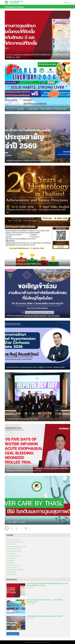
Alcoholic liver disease (13, 539)
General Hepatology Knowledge (16, 546)
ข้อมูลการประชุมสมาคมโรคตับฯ (15, 570)
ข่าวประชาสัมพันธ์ (11, 572)
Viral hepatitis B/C (12, 567)
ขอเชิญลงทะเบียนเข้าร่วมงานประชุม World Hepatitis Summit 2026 (33, 316)
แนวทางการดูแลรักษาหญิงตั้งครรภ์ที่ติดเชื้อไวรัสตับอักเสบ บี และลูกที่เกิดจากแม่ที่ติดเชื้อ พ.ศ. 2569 (37, 56)
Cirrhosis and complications (15, 542)
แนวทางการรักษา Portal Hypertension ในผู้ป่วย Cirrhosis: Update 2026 (35, 367)
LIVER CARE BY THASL (16, 522)
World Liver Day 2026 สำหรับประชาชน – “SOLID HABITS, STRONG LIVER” (37, 109)
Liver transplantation (13, 556)
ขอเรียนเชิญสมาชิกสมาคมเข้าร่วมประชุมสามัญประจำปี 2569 (29, 160)
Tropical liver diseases (13, 565)
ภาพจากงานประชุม (12, 574)
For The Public (11, 544)
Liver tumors (10, 558)
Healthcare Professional (14, 549)
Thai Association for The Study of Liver (42, 642)
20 (26, 528)
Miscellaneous (11, 560)
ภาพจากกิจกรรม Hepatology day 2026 (22, 419)
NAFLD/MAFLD (11, 563)
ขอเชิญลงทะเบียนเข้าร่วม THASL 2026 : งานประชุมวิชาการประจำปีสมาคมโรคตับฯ (36, 211)
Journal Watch (11, 553)
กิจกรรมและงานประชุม (14, 7)
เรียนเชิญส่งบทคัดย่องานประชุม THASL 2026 (24, 264)
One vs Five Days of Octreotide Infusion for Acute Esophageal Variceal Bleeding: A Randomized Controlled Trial (37, 469)
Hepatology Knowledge (14, 551)
